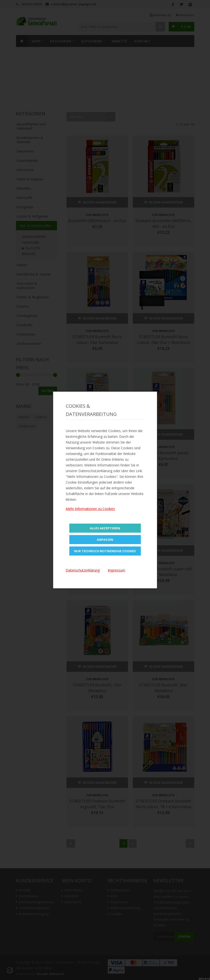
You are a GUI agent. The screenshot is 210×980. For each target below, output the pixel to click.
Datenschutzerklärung (83, 570)
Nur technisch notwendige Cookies (105, 551)
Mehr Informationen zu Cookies (90, 509)
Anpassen (105, 540)
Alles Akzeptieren (105, 528)
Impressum (116, 570)
